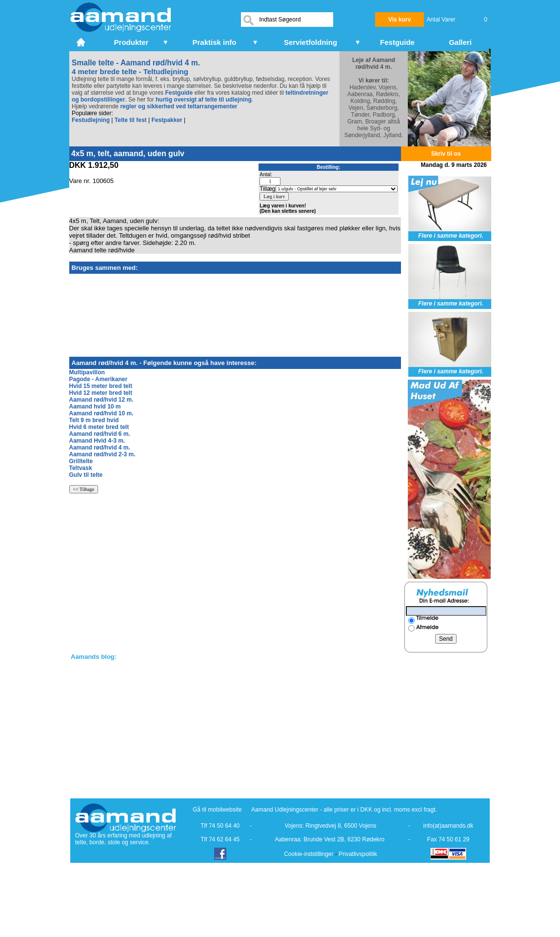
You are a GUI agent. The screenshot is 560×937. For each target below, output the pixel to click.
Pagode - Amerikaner (99, 379)
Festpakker (167, 120)
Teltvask (81, 468)
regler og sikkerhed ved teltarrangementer (178, 106)
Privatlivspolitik (358, 854)
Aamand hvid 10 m (95, 407)
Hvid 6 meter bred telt (99, 427)
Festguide (179, 93)
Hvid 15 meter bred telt (101, 386)
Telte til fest (131, 120)
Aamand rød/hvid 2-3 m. (102, 454)
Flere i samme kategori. (450, 236)
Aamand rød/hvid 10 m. (101, 413)
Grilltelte (81, 461)
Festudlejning (91, 120)
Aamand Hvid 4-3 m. (97, 441)
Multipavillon (87, 372)
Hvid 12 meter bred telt (101, 393)
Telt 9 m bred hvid (94, 420)
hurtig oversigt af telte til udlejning (204, 100)
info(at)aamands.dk (449, 826)
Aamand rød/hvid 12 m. (101, 400)
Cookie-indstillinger (309, 854)
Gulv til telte (86, 475)
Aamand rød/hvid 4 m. (100, 448)
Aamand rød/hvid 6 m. (100, 434)
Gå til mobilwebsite (217, 810)
